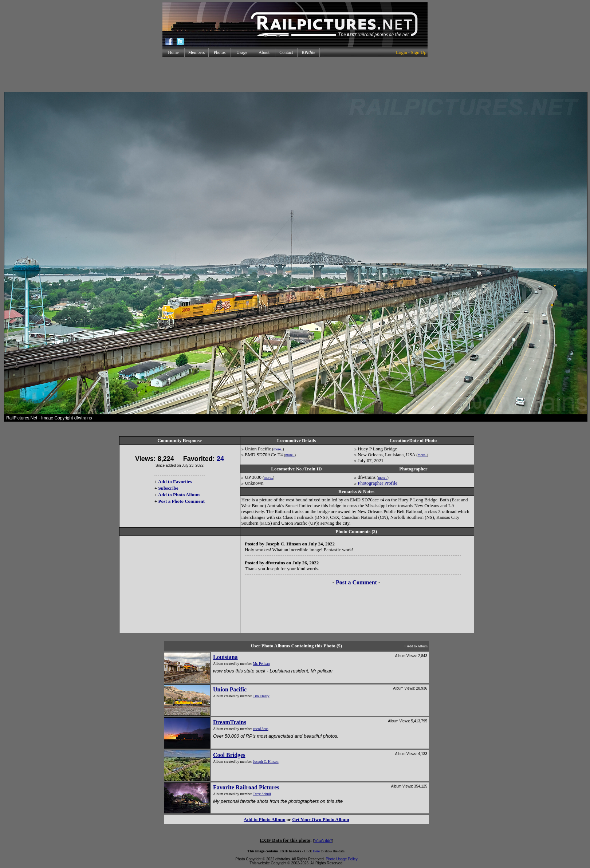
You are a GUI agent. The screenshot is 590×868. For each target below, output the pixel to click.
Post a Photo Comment (182, 501)
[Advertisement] (295, 74)
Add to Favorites (175, 482)
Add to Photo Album (179, 495)
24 (220, 459)
